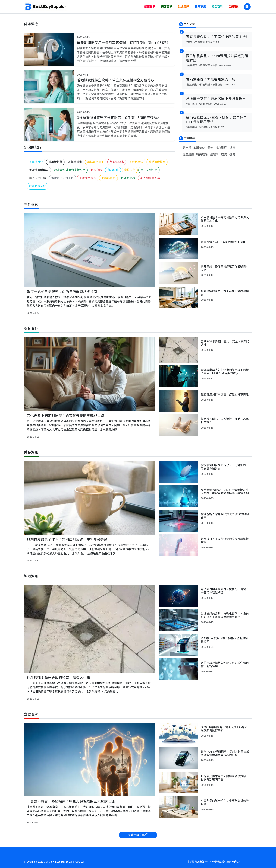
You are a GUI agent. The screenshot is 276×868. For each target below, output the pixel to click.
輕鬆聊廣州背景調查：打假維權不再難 (225, 395)
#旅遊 (209, 104)
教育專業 (200, 7)
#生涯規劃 (199, 42)
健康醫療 (150, 7)
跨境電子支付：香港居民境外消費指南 (216, 98)
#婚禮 (189, 42)
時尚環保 (202, 154)
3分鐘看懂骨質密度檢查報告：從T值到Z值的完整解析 (119, 118)
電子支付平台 (149, 170)
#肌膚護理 (204, 65)
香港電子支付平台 (62, 178)
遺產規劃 (188, 154)
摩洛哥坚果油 (96, 162)
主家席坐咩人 (88, 178)
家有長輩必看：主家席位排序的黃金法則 (218, 37)
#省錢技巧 (204, 127)
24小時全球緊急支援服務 (70, 170)
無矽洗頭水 (117, 162)
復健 (232, 154)
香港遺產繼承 (157, 162)
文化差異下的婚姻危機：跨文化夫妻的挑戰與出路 (65, 416)
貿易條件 (113, 170)
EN (247, 7)
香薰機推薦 (55, 162)
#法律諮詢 (217, 85)
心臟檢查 (199, 148)
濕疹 (210, 148)
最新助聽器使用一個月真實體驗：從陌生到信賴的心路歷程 (123, 43)
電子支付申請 (37, 178)
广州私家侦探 (37, 186)
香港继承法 (136, 162)
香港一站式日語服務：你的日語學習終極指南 (62, 292)
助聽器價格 (108, 178)
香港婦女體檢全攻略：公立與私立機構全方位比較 (116, 80)
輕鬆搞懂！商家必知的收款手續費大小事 (58, 678)
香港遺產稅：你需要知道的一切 (211, 79)
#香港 (202, 104)
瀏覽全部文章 (138, 835)
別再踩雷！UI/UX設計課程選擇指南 (223, 242)
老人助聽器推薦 (150, 178)
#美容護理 (192, 65)
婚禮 (232, 148)
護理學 (214, 154)
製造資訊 (183, 7)
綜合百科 (217, 7)
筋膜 (224, 154)
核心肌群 (221, 148)
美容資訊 (167, 7)
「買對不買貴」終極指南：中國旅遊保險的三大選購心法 (71, 801)
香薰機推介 (36, 162)
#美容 (214, 65)
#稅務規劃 (204, 85)
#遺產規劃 (192, 85)
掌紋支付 (130, 170)
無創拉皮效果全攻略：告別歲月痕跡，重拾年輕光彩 (67, 540)
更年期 (187, 148)
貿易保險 (96, 170)
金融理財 (234, 7)
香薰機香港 (75, 162)
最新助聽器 (128, 178)
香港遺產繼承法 (39, 170)
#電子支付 (192, 104)
